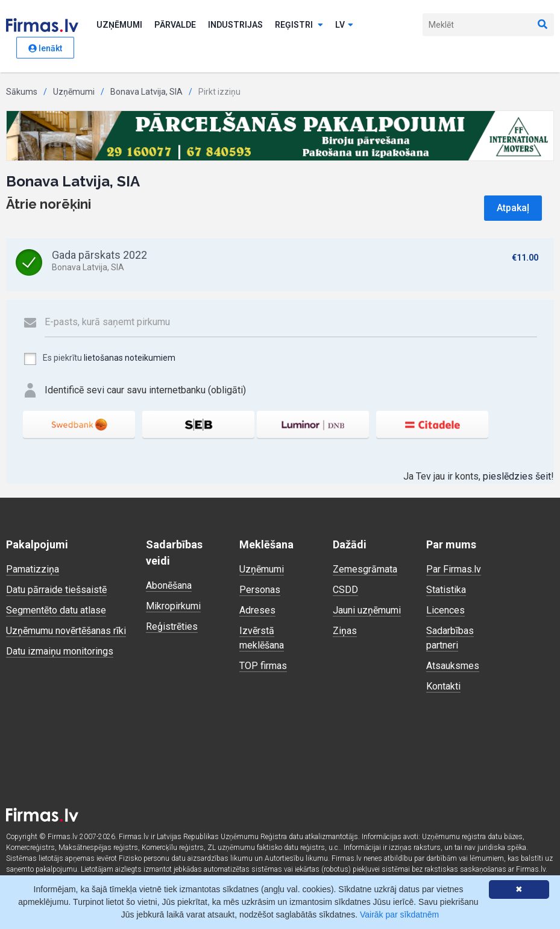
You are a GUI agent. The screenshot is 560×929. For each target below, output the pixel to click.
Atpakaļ (513, 208)
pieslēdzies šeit (517, 476)
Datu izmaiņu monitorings (60, 651)
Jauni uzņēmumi (367, 610)
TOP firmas (263, 666)
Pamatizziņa (33, 569)
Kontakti (443, 686)
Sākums (22, 92)
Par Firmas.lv (454, 569)
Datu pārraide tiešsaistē (56, 590)
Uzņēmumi (119, 25)
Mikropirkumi (173, 606)
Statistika (446, 590)
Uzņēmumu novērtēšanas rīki (66, 631)
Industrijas (235, 25)
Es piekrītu (99, 359)
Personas (260, 590)
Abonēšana (169, 585)
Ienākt (45, 48)
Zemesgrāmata (365, 569)
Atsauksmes (453, 666)
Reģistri (299, 25)
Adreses (257, 610)
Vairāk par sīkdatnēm (399, 915)
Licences (445, 610)
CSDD (345, 590)
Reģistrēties (172, 626)
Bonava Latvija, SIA (146, 92)
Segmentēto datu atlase (56, 610)
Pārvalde (175, 25)
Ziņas (345, 631)
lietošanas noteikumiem (130, 358)
